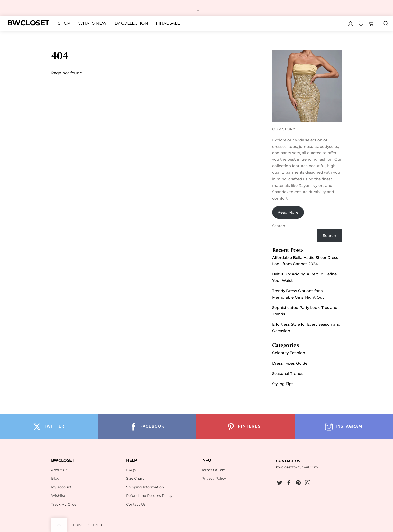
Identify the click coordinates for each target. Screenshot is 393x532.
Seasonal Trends (288, 373)
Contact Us (136, 504)
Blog (55, 478)
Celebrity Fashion (289, 353)
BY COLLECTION (131, 23)
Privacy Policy (214, 478)
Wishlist (58, 496)
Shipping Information (145, 487)
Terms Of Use (213, 470)
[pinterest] (298, 482)
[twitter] (280, 482)
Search (279, 226)
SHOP (64, 23)
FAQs (131, 470)
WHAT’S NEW (92, 23)
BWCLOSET (85, 525)
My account (61, 487)
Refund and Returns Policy (149, 496)
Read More (288, 212)
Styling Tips (283, 384)
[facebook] (289, 482)
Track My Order (65, 504)
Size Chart (135, 478)
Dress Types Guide (290, 363)
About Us (59, 470)
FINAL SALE (168, 23)
